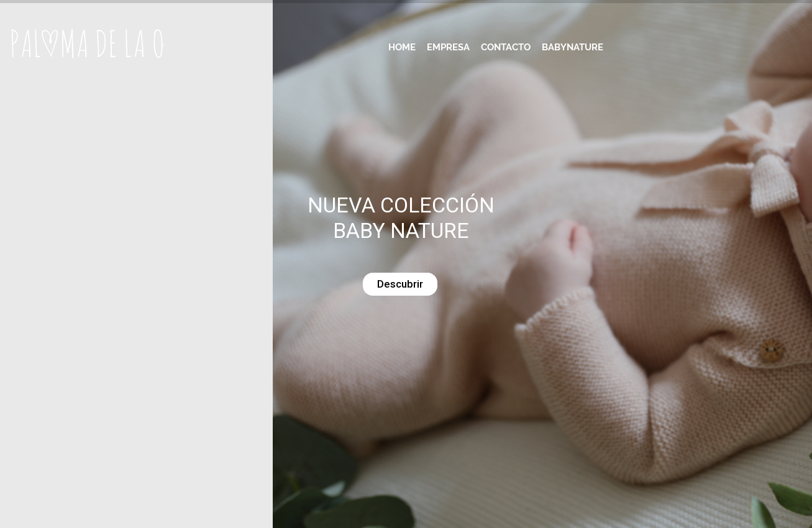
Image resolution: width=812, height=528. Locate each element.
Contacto (506, 47)
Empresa (448, 47)
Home (402, 47)
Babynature (573, 47)
